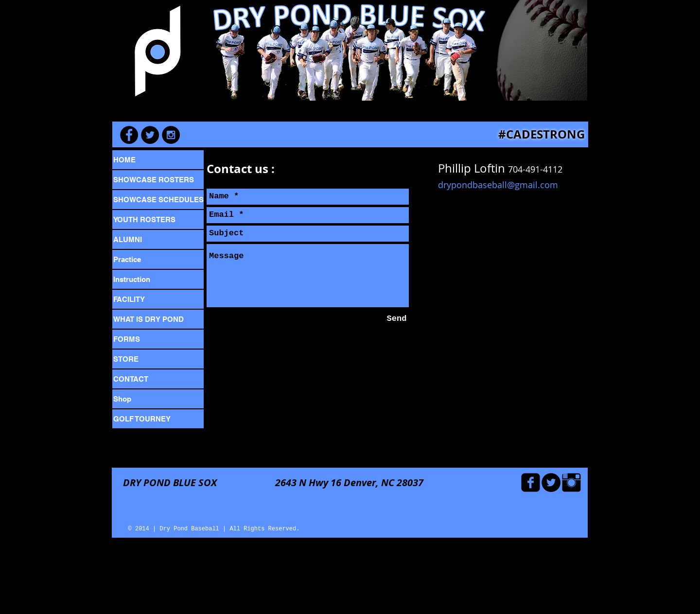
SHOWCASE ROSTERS (154, 180)
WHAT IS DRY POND (149, 319)
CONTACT (131, 379)
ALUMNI (128, 239)
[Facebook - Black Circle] (129, 135)
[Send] (397, 319)
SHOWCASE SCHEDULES (158, 200)
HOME (124, 160)
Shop (122, 399)
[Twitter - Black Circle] (551, 482)
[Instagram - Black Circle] (171, 135)
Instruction (132, 279)
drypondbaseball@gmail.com (498, 185)
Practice (127, 259)
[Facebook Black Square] (531, 482)
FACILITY (129, 299)
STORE (126, 359)
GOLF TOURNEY (142, 419)
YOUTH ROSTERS (144, 219)
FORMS (127, 339)
